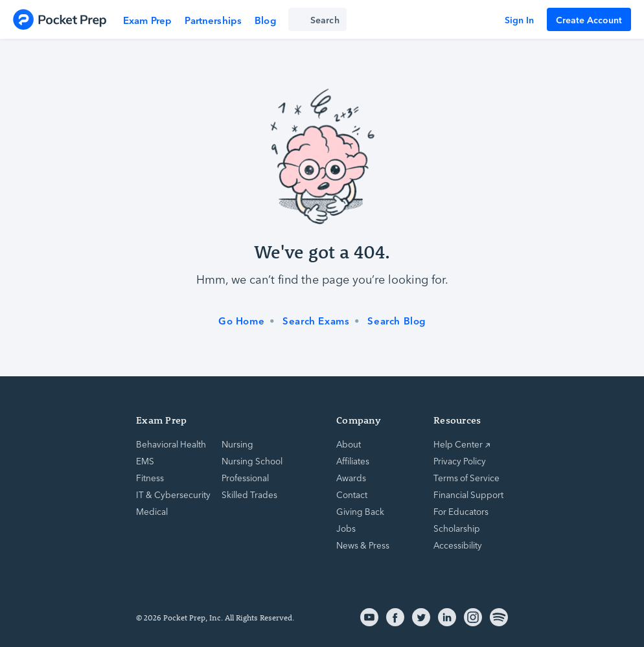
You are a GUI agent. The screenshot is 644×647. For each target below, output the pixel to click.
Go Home (241, 321)
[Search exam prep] (317, 19)
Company (359, 420)
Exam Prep (147, 20)
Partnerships (213, 20)
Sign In (519, 19)
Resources (457, 420)
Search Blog (397, 321)
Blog (265, 20)
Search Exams (316, 321)
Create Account (589, 19)
